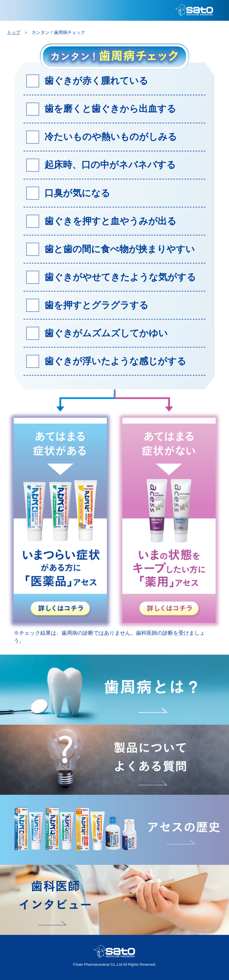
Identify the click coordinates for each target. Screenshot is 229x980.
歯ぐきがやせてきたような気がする (120, 277)
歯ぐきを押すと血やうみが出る (110, 221)
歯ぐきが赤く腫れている (96, 81)
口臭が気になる (77, 193)
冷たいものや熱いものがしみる (111, 137)
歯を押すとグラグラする (96, 305)
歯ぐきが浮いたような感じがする (115, 361)
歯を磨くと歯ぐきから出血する (110, 109)
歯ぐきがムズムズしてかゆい (106, 333)
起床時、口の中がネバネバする (110, 165)
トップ (14, 32)
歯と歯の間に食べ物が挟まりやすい (120, 249)
